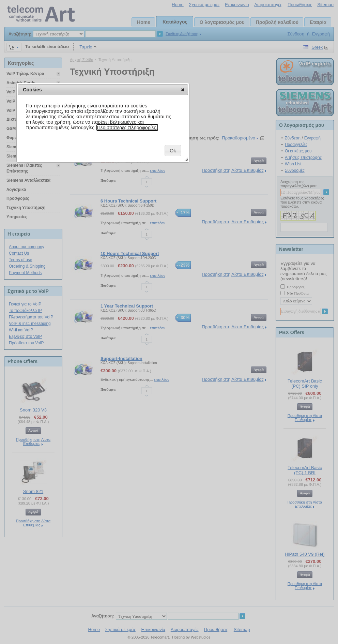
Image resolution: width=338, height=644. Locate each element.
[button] (183, 90)
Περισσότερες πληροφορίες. (127, 128)
